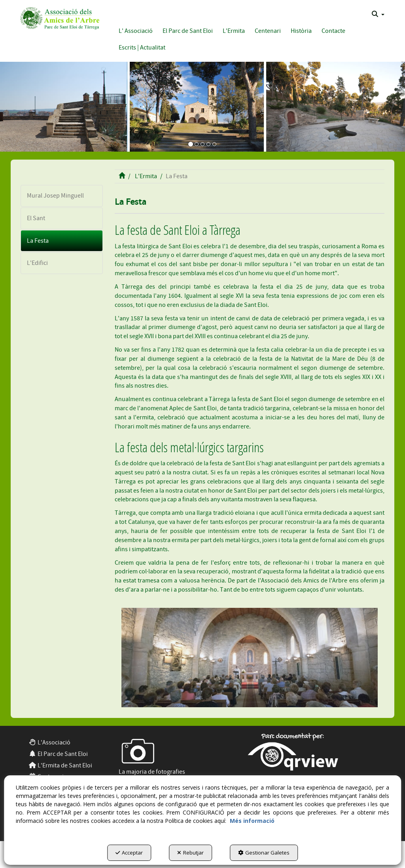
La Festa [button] (38, 241)
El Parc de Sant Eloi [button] (58, 754)
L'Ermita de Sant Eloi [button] (60, 765)
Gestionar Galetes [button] (264, 853)
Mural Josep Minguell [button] (55, 196)
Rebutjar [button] (190, 853)
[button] (59, 17)
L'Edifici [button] (37, 263)
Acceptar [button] (129, 853)
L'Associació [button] (49, 742)
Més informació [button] (252, 821)
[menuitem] (378, 14)
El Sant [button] (36, 218)
